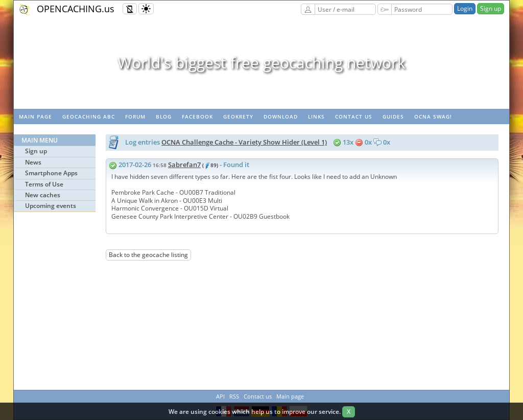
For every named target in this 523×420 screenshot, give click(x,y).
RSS (234, 396)
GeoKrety (238, 116)
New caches (43, 195)
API (220, 396)
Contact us (354, 116)
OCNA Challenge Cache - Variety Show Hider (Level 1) (244, 142)
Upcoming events (51, 206)
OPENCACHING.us (76, 9)
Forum (135, 116)
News (33, 162)
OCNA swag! (433, 116)
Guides (393, 116)
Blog (164, 116)
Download (281, 116)
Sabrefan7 (184, 165)
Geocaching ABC (89, 116)
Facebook (197, 116)
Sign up (491, 8)
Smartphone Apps (51, 173)
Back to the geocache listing (148, 255)
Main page (35, 116)
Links (316, 116)
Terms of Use (44, 184)
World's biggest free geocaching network (261, 63)
